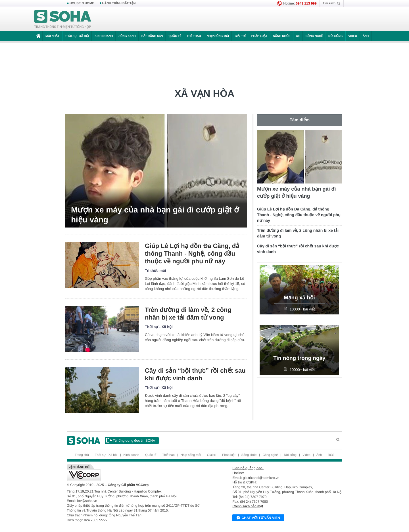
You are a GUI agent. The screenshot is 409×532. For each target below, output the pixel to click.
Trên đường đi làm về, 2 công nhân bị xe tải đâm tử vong (188, 314)
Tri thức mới (156, 271)
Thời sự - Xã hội (77, 36)
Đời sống (335, 36)
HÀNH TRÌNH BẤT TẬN (119, 3)
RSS (331, 455)
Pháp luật (259, 36)
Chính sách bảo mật (248, 506)
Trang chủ (82, 455)
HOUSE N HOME (82, 3)
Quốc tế (175, 36)
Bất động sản (152, 36)
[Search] (289, 440)
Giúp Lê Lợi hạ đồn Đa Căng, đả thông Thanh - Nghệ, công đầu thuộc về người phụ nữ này (192, 254)
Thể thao (194, 36)
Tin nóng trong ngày (299, 358)
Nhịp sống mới (218, 36)
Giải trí (240, 36)
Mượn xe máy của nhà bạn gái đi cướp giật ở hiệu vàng (155, 215)
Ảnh (366, 36)
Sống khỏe (282, 36)
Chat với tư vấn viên (258, 518)
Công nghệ (314, 36)
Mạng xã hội (299, 298)
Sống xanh (127, 36)
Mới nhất (52, 36)
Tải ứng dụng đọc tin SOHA (131, 440)
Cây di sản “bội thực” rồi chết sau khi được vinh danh (195, 374)
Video (353, 36)
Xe (298, 36)
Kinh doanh (104, 36)
